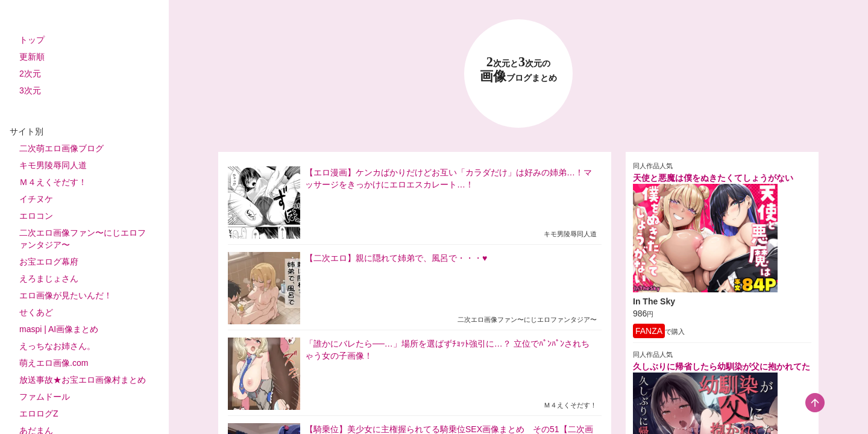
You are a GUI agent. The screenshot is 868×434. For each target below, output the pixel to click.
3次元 (30, 90)
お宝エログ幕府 (49, 262)
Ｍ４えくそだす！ (53, 182)
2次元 (30, 74)
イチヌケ (36, 199)
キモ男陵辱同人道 (53, 165)
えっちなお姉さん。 (57, 346)
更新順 (32, 57)
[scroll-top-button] (815, 403)
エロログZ (39, 414)
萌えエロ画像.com (54, 363)
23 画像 (518, 70)
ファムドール (45, 397)
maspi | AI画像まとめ (59, 329)
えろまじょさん (49, 278)
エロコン (36, 216)
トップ (32, 40)
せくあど (36, 312)
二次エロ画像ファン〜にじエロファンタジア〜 (83, 239)
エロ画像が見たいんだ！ (66, 295)
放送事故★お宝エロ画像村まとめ (83, 380)
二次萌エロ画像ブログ (61, 148)
